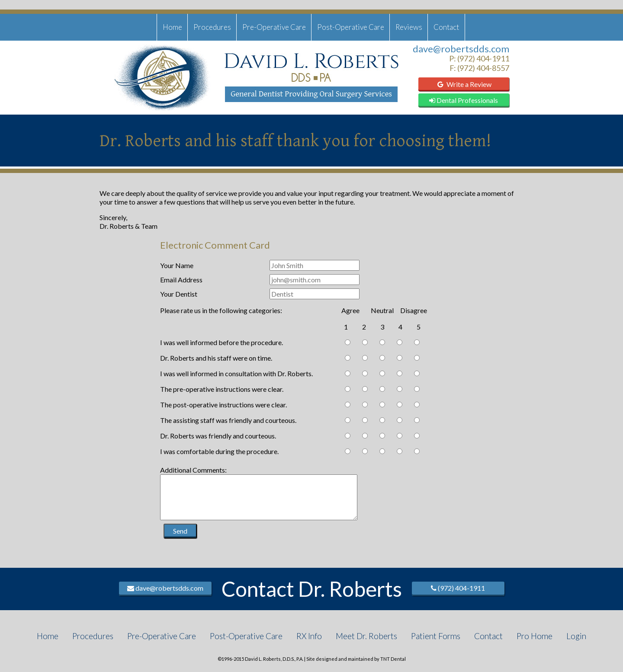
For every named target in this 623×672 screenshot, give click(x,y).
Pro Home (535, 636)
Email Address (181, 280)
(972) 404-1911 (458, 588)
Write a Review (464, 84)
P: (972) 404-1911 (479, 58)
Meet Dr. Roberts (366, 636)
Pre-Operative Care (274, 27)
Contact (446, 27)
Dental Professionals (464, 100)
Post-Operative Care (351, 27)
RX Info (309, 636)
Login (576, 636)
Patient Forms (436, 636)
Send (180, 531)
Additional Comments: (193, 470)
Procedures (212, 27)
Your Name (177, 265)
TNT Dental (393, 659)
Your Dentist (179, 294)
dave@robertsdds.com (461, 49)
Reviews (409, 27)
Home (172, 27)
